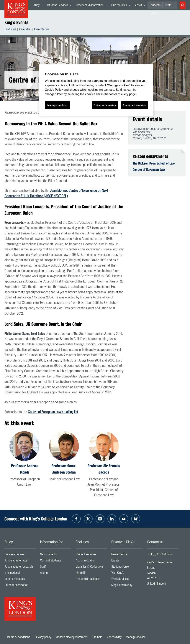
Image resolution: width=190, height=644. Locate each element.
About (141, 6)
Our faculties (122, 6)
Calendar (25, 30)
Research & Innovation (92, 6)
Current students (56, 561)
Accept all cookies (134, 105)
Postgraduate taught (20, 561)
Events (127, 561)
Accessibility (114, 637)
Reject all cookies (105, 105)
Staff (168, 5)
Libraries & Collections (91, 567)
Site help (97, 637)
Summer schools (20, 580)
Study (39, 6)
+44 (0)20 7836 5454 (160, 554)
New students (56, 555)
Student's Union (127, 567)
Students (155, 5)
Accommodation (91, 561)
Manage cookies (136, 637)
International (20, 574)
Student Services (60, 6)
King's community (127, 586)
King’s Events (16, 22)
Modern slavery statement (72, 637)
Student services (91, 555)
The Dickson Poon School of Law (154, 163)
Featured (10, 30)
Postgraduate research (20, 567)
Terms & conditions (18, 637)
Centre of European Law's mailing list (53, 412)
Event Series (42, 30)
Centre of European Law (149, 170)
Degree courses (20, 555)
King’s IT (91, 574)
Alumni (56, 574)
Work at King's (127, 580)
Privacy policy (43, 637)
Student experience (20, 586)
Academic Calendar (91, 580)
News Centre (127, 555)
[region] (96, 90)
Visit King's (127, 574)
